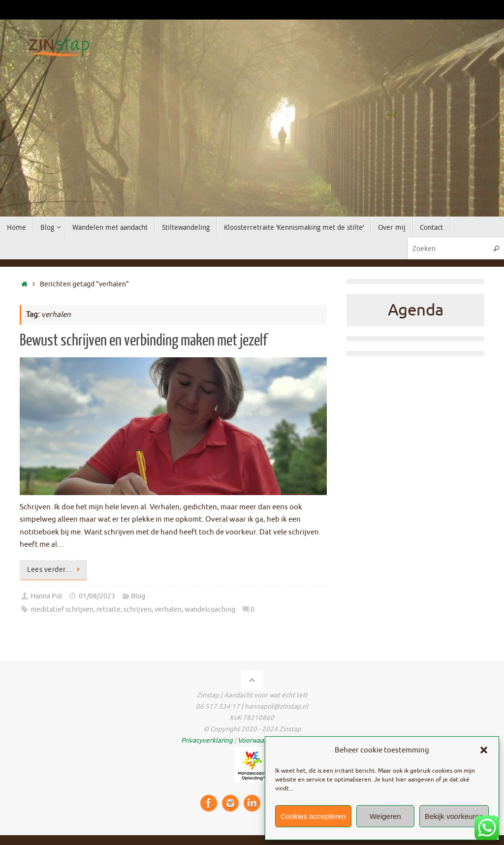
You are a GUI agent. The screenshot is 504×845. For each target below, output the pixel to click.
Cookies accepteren (313, 816)
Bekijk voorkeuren (454, 816)
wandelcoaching (210, 610)
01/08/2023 (97, 596)
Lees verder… (55, 570)
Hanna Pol (46, 596)
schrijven (138, 610)
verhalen (168, 610)
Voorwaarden (258, 740)
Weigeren (385, 816)
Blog (138, 596)
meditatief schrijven (62, 610)
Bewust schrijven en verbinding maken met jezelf (143, 341)
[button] (484, 750)
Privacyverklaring (207, 740)
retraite (109, 610)
